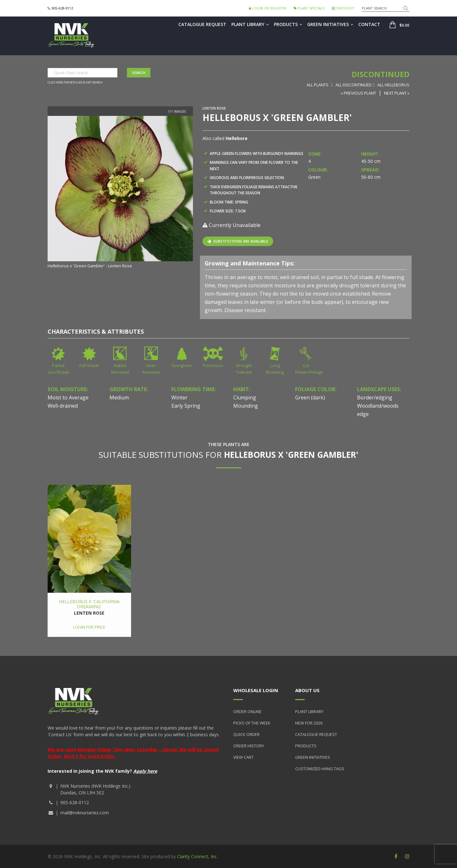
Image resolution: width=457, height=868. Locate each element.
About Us (307, 690)
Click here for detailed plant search (75, 83)
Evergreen (182, 365)
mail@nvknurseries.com (85, 813)
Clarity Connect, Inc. (197, 856)
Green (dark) (310, 397)
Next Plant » (397, 93)
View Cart (243, 757)
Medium (119, 397)
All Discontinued (354, 85)
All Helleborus (393, 85)
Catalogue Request (202, 24)
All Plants (318, 85)
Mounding (246, 406)
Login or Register (268, 8)
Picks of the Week (252, 723)
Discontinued (381, 74)
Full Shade (89, 365)
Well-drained (63, 406)
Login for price (89, 627)
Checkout (343, 8)
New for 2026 (309, 723)
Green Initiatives (330, 24)
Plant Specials (309, 8)
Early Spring (186, 406)
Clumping (245, 397)
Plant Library (250, 24)
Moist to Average (68, 397)
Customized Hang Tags (320, 769)
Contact (369, 24)
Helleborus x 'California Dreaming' (89, 604)
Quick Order (246, 734)
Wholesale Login (256, 690)
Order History (249, 746)
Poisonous (213, 365)
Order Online (247, 711)
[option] (120, 193)
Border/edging (375, 397)
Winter (179, 397)
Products (288, 24)
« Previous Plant (358, 93)
